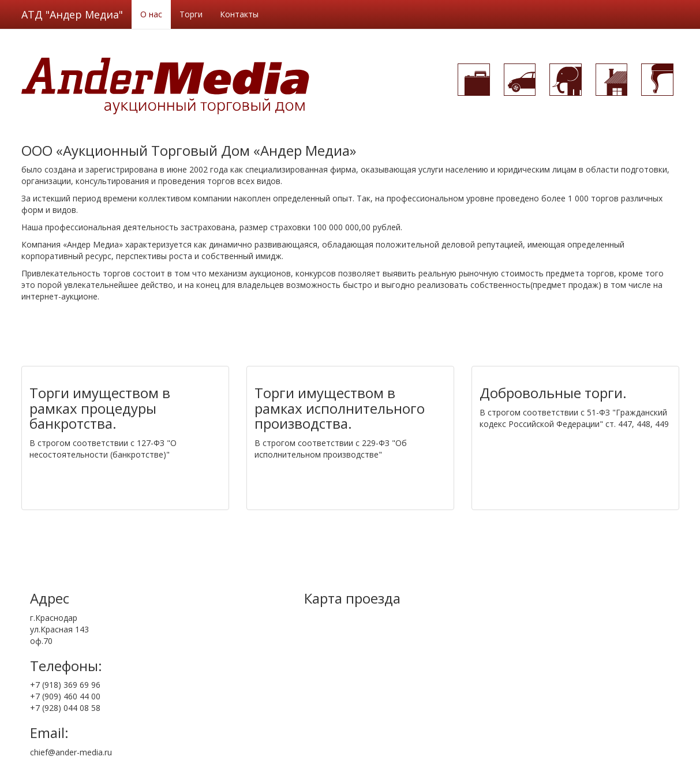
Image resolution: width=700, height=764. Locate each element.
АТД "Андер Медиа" (72, 14)
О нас (151, 14)
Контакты (239, 14)
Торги (191, 14)
